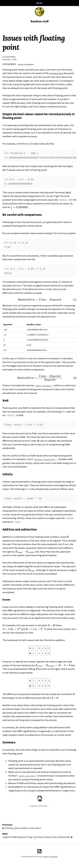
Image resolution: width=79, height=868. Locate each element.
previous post (57, 73)
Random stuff (39, 21)
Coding (20, 65)
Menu (40, 3)
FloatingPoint (29, 65)
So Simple (54, 857)
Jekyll (46, 857)
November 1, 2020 (9, 60)
